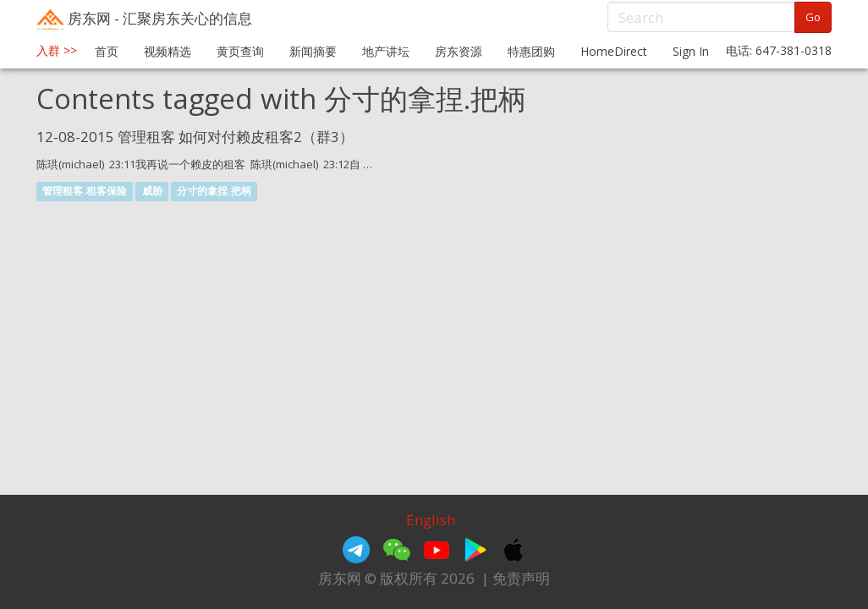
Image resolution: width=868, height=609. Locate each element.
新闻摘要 (313, 51)
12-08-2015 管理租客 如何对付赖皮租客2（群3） (195, 137)
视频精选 (168, 51)
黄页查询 (240, 51)
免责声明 (521, 578)
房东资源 (459, 51)
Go (813, 17)
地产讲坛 (386, 51)
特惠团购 (531, 51)
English (431, 520)
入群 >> (57, 50)
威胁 (152, 192)
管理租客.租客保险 (85, 192)
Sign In (691, 51)
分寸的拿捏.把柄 (214, 192)
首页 (107, 51)
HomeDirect (614, 51)
